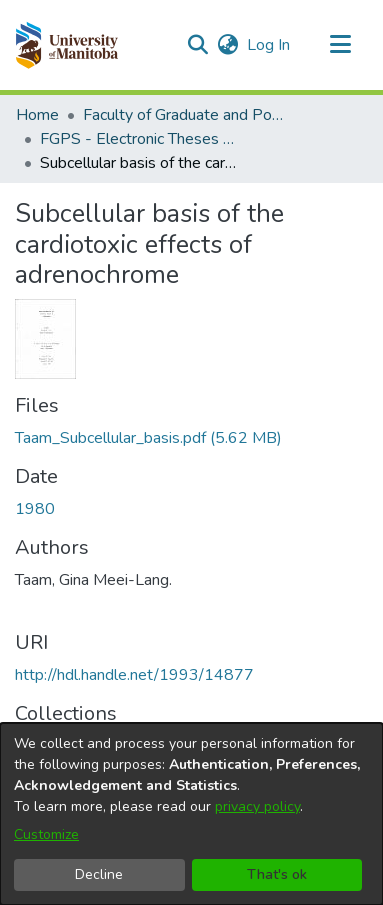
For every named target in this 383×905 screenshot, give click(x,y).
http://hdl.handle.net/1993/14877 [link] (134, 675)
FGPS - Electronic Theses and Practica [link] (140, 139)
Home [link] (37, 115)
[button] (66, 45)
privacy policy (257, 806)
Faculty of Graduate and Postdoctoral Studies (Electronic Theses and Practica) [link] (183, 115)
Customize (46, 834)
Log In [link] (269, 45)
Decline (99, 874)
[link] (148, 438)
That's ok (277, 874)
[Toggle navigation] (340, 45)
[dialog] (191, 814)
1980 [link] (35, 509)
